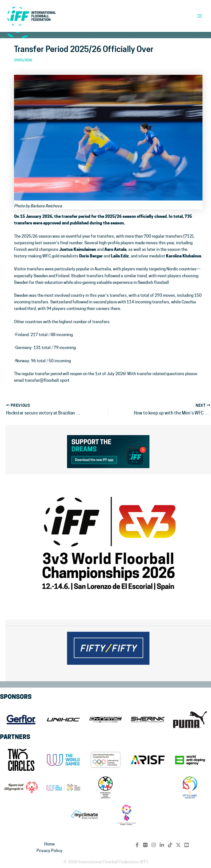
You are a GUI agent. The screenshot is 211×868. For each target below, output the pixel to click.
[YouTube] (187, 845)
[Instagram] (154, 845)
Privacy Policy (49, 851)
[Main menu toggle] (200, 16)
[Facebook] (137, 845)
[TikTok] (170, 845)
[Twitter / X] (178, 845)
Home (49, 844)
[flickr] (145, 845)
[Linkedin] (162, 845)
